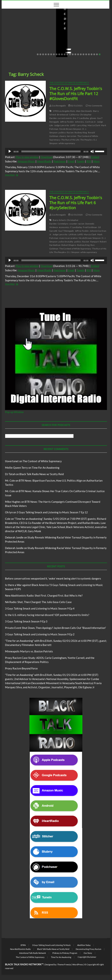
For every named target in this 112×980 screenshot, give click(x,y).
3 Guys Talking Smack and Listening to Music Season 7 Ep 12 (52, 512)
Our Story (88, 953)
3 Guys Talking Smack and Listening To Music (51, 945)
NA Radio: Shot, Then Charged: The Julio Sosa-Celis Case (38, 602)
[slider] (51, 151)
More (96, 161)
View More (13, 52)
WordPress (78, 964)
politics (62, 133)
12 (67, 54)
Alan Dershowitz (84, 111)
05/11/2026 (23, 47)
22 (94, 54)
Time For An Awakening (46, 468)
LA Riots (73, 234)
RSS (89, 161)
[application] (56, 151)
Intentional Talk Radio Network (33, 953)
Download (46, 157)
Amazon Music (26, 161)
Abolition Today (84, 945)
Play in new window (27, 157)
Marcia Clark (94, 125)
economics (64, 227)
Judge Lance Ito (62, 125)
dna (75, 118)
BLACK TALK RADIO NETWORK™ (24, 964)
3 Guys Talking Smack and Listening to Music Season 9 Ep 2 (40, 634)
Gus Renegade (58, 106)
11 (65, 54)
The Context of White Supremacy (69, 82)
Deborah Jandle (14, 537)
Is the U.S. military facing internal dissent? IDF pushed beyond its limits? (47, 615)
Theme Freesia (64, 964)
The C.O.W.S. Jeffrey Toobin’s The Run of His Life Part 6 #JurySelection (76, 203)
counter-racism (77, 224)
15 (75, 54)
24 (100, 54)
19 (86, 54)
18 (83, 54)
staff (10, 47)
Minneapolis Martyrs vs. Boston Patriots (29, 651)
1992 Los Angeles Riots (64, 111)
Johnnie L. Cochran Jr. (86, 122)
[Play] (10, 151)
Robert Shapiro (69, 245)
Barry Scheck (59, 220)
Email (71, 161)
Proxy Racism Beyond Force (21, 668)
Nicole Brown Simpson (70, 129)
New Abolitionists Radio (80, 27)
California (74, 115)
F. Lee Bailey (83, 118)
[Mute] (92, 151)
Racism (70, 133)
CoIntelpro (63, 224)
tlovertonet (12, 461)
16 (78, 54)
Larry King (82, 125)
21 (92, 54)
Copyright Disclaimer (87, 957)
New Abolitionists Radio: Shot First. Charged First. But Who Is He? (80, 37)
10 (62, 54)
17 (81, 54)
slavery (63, 136)
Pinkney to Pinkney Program (65, 953)
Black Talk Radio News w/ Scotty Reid (26, 19)
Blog (8, 22)
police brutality (66, 242)
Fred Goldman (90, 227)
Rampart (94, 242)
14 (73, 54)
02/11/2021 (75, 106)
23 (97, 54)
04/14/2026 (77, 47)
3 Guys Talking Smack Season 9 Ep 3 (26, 621)
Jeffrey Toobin (67, 122)
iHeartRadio (44, 161)
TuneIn (80, 161)
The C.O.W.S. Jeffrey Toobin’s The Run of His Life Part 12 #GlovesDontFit (76, 93)
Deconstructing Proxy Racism (88, 949)
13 (70, 54)
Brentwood (63, 115)
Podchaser (60, 161)
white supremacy (67, 143)
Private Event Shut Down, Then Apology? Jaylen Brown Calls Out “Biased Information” (55, 628)
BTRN (15, 22)
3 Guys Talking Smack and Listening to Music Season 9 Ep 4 (40, 608)
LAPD (73, 125)
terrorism (72, 136)
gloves (93, 118)
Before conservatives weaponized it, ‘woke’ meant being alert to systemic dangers (29, 35)
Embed (95, 157)
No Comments (42, 47)
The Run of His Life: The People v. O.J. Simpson (78, 250)
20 (89, 54)
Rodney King (81, 133)
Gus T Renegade (66, 231)
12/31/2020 (75, 215)
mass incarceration (68, 238)
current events (65, 118)
